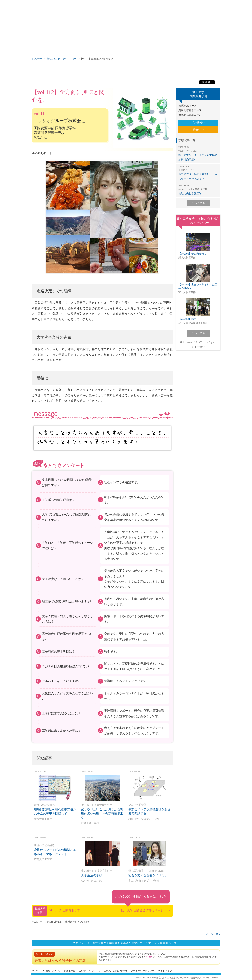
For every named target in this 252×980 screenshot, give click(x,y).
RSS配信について (51, 971)
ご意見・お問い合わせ (115, 971)
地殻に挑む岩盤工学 (198, 190)
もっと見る (198, 203)
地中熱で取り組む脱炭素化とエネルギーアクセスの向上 (198, 173)
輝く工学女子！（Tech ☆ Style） (62, 59)
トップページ (38, 59)
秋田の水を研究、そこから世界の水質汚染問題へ (198, 153)
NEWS (35, 971)
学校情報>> (198, 123)
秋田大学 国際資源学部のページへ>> (145, 910)
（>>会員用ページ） (166, 943)
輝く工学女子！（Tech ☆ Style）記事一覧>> (198, 345)
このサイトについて (89, 971)
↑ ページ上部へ (212, 934)
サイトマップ (165, 971)
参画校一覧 (70, 971)
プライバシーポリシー (142, 971)
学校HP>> (198, 130)
